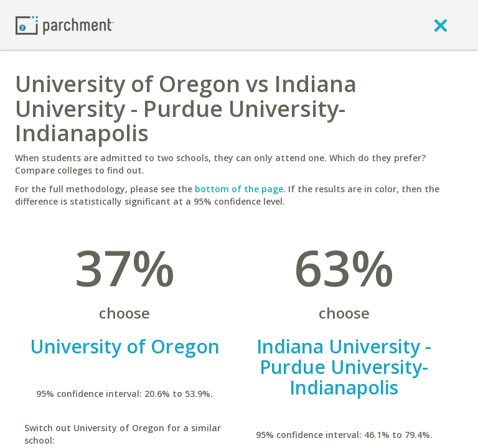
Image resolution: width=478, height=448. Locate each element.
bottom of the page (239, 189)
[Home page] (65, 25)
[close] (441, 25)
